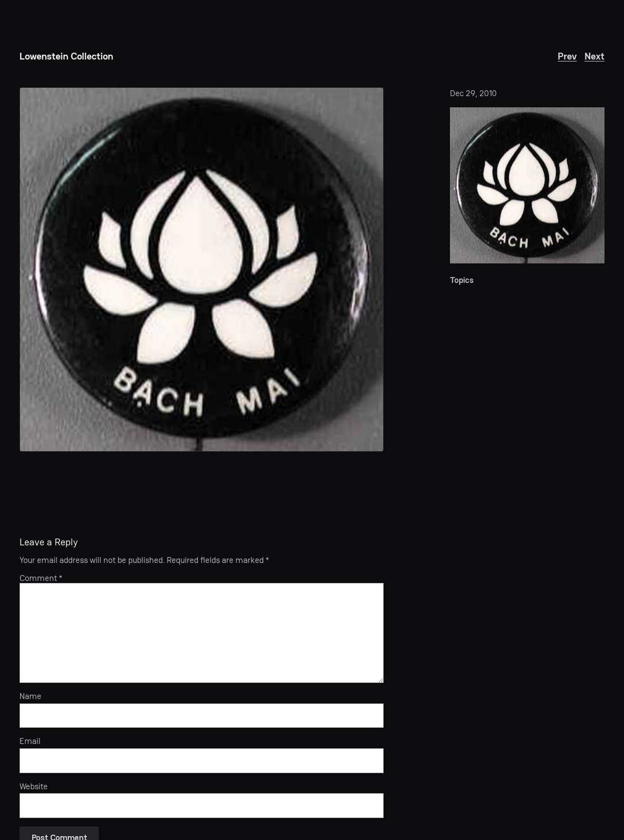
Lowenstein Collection (66, 56)
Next (595, 56)
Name (30, 696)
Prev (567, 56)
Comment (41, 578)
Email (30, 741)
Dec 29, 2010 (473, 93)
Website (34, 786)
